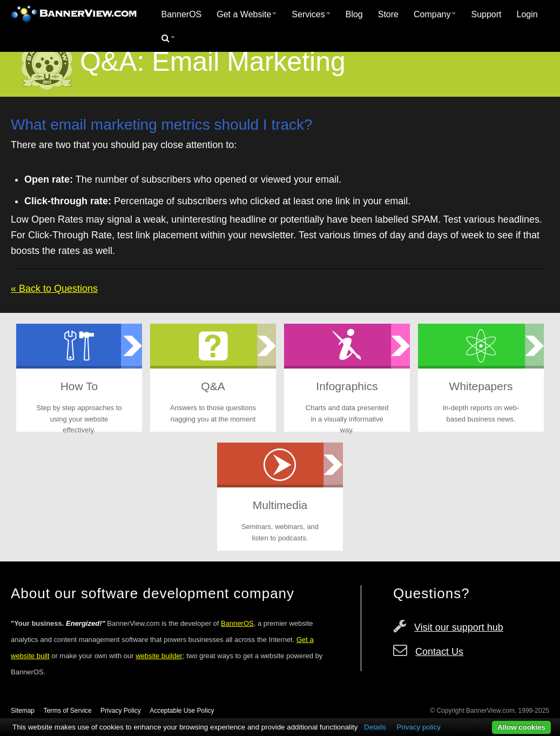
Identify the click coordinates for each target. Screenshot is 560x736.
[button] (168, 38)
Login (527, 14)
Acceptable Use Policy (182, 711)
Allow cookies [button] (521, 727)
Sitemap (23, 711)
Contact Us (439, 652)
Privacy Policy (121, 711)
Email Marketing (248, 62)
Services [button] (311, 14)
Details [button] (375, 727)
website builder (159, 656)
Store (388, 14)
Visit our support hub (459, 627)
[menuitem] (182, 15)
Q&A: (112, 62)
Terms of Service (67, 711)
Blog (354, 14)
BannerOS (182, 14)
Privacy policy (419, 727)
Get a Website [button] (247, 14)
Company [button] (435, 14)
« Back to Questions (54, 289)
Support (486, 14)
